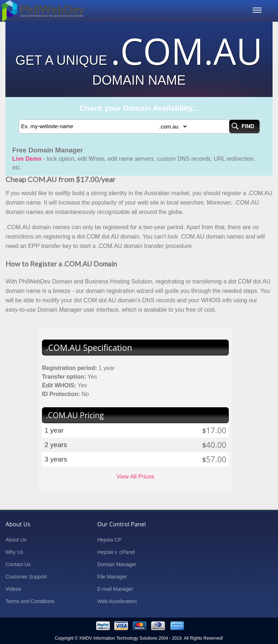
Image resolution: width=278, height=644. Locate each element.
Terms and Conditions (30, 601)
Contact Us (18, 564)
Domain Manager (117, 564)
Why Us (14, 552)
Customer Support (26, 577)
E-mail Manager (115, 589)
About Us (16, 540)
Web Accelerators (117, 601)
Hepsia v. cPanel (116, 552)
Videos (13, 589)
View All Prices (136, 477)
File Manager (112, 577)
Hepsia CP (109, 540)
